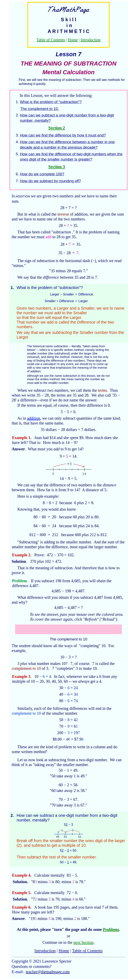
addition (34, 418)
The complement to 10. (40, 109)
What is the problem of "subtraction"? (51, 102)
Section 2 (57, 128)
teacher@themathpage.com (48, 972)
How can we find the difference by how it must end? (63, 135)
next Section (83, 942)
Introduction (91, 40)
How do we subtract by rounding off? (50, 181)
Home (73, 40)
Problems (111, 929)
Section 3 (57, 167)
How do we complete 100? (42, 174)
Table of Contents (51, 40)
